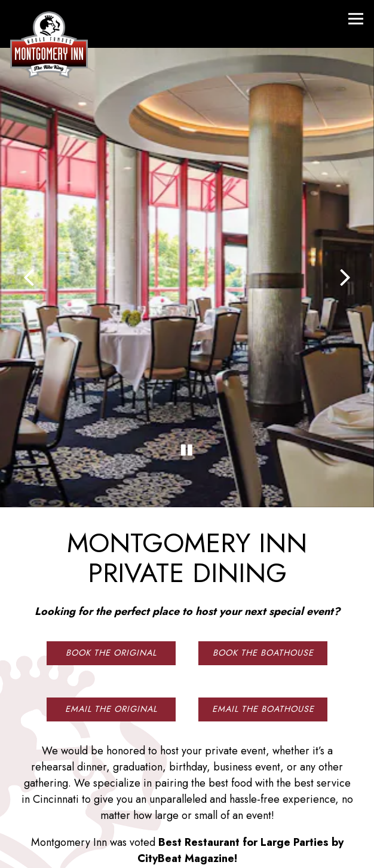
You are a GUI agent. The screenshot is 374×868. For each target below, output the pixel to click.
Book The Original (111, 610)
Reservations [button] (187, 820)
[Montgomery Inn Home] (49, 44)
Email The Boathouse (263, 666)
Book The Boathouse (263, 610)
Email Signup (187, 852)
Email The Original (111, 666)
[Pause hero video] (187, 415)
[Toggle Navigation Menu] (356, 19)
